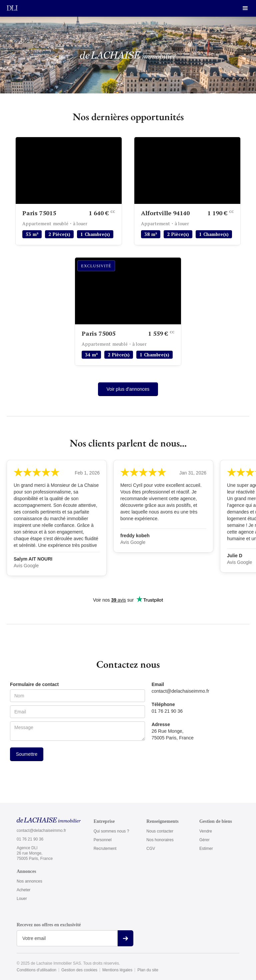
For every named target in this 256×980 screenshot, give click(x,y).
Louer (22, 899)
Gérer (204, 840)
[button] (245, 8)
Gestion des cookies (79, 970)
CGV (151, 849)
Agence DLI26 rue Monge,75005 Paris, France (35, 853)
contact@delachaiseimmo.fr (41, 831)
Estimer (206, 849)
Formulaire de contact (34, 684)
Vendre (206, 831)
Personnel (103, 840)
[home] (12, 8)
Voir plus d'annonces (128, 389)
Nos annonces (29, 881)
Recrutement (105, 849)
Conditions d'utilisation (36, 970)
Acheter (23, 890)
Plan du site (148, 970)
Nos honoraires (160, 840)
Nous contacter (160, 831)
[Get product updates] (67, 938)
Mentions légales (117, 970)
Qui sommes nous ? (111, 831)
